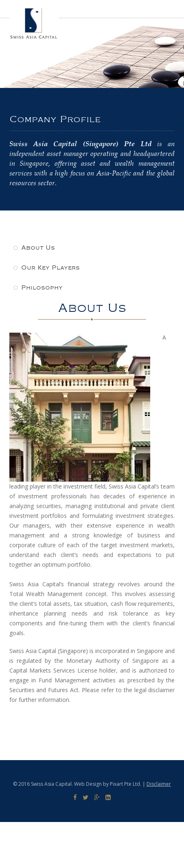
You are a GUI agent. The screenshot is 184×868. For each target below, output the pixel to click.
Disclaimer (159, 784)
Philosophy (38, 288)
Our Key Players (47, 268)
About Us (34, 248)
